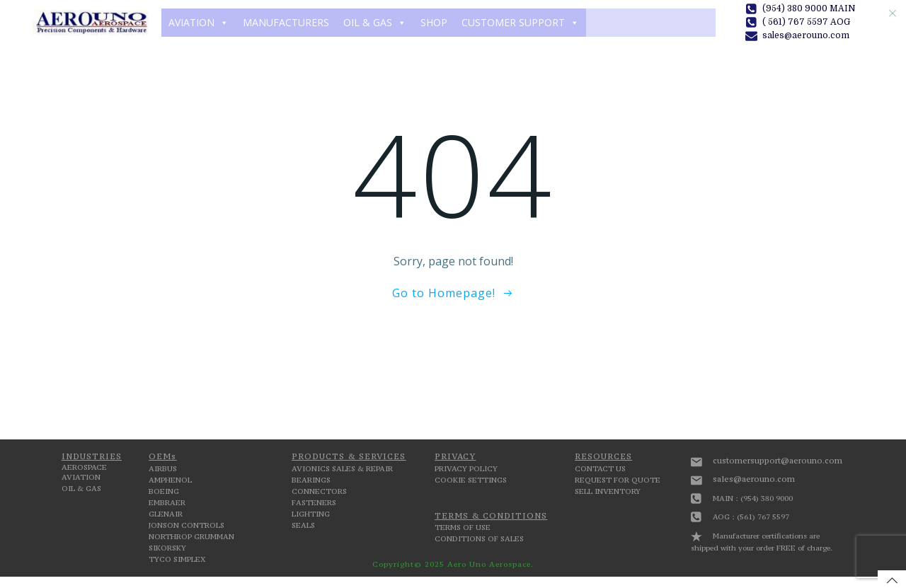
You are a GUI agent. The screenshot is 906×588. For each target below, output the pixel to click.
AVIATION (199, 23)
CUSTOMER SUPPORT (520, 23)
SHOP (434, 22)
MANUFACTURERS (286, 22)
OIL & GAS (375, 23)
